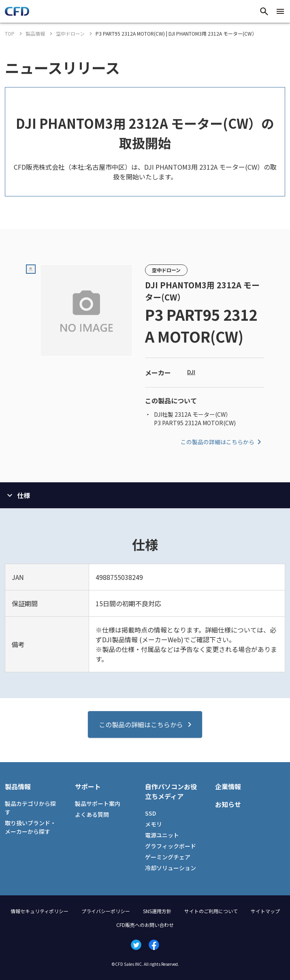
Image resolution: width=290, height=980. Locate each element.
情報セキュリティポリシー (39, 911)
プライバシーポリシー (106, 911)
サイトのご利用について (211, 911)
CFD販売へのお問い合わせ (145, 925)
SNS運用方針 (157, 911)
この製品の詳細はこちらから (222, 442)
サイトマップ (265, 911)
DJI (191, 372)
